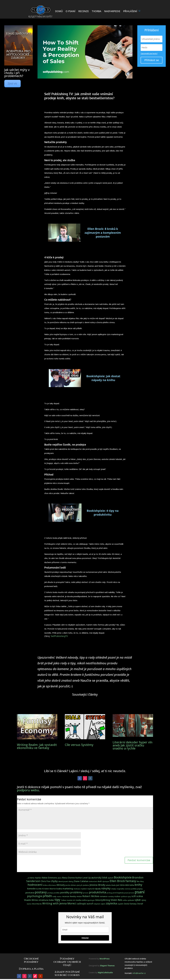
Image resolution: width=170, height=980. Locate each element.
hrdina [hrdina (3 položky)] (45, 885)
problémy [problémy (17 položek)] (76, 892)
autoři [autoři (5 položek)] (111, 878)
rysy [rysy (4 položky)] (129, 896)
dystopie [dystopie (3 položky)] (106, 881)
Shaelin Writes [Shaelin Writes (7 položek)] (31, 900)
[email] (85, 930)
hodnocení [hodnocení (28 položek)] (35, 885)
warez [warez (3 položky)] (29, 904)
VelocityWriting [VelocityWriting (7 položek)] (103, 900)
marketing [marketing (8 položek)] (68, 889)
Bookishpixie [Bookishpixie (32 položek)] (123, 877)
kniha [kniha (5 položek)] (132, 885)
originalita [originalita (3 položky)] (120, 889)
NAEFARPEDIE (112, 11)
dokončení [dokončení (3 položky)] (93, 881)
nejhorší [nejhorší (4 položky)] (91, 889)
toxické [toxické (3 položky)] (70, 900)
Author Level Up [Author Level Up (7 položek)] (83, 878)
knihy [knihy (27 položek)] (138, 885)
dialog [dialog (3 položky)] (71, 881)
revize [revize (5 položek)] (79, 896)
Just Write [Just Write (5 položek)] (120, 885)
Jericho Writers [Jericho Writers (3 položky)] (71, 885)
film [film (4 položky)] (138, 881)
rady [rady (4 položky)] (54, 896)
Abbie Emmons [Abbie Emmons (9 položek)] (49, 878)
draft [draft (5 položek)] (100, 881)
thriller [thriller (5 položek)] (51, 900)
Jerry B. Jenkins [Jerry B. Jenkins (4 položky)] (83, 885)
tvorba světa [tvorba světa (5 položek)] (81, 900)
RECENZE (84, 11)
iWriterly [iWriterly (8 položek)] (61, 885)
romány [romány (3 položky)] (111, 896)
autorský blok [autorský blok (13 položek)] (99, 878)
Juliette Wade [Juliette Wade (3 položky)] (111, 885)
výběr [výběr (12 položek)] (138, 900)
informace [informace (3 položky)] (52, 885)
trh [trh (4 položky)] (74, 900)
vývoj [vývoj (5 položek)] (144, 900)
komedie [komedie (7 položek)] (31, 889)
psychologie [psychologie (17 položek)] (35, 896)
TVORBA (96, 11)
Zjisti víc (12, 84)
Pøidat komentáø (139, 860)
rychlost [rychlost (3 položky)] (124, 896)
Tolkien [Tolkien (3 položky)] (64, 900)
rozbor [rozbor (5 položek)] (117, 896)
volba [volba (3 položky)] (125, 900)
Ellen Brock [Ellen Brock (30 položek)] (117, 881)
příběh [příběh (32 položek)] (47, 896)
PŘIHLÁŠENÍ (130, 11)
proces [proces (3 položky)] (86, 893)
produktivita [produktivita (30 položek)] (98, 892)
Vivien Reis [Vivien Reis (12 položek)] (116, 900)
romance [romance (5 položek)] (104, 896)
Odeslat (85, 938)
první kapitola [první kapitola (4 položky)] (118, 893)
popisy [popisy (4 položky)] (140, 889)
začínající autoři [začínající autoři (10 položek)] (85, 904)
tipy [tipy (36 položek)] (57, 900)
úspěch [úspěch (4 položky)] (120, 904)
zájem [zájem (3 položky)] (103, 904)
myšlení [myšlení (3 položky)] (84, 889)
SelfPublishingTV (59, 636)
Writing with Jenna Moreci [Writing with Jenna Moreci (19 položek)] (59, 903)
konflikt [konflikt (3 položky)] (39, 889)
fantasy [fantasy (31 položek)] (131, 881)
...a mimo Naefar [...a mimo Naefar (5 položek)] (34, 878)
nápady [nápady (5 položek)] (98, 889)
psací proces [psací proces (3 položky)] (129, 893)
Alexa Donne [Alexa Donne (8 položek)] (68, 878)
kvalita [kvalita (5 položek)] (59, 889)
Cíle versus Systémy (79, 745)
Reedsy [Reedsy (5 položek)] (73, 896)
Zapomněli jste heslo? (149, 54)
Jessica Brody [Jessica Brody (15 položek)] (97, 885)
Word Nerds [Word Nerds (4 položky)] (37, 904)
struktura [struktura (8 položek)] (43, 900)
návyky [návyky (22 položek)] (106, 888)
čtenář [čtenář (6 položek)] (140, 904)
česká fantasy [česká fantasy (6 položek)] (130, 904)
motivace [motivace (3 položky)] (77, 889)
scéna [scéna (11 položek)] (140, 896)
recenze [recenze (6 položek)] (66, 896)
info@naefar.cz (139, 973)
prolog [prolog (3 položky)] (109, 893)
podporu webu (28, 790)
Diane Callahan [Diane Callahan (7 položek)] (81, 881)
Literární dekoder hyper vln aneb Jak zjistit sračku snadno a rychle (133, 745)
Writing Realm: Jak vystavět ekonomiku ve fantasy (37, 746)
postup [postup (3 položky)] (50, 893)
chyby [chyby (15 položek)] (54, 881)
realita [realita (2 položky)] (59, 897)
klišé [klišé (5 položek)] (127, 885)
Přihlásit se (152, 60)
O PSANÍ (71, 11)
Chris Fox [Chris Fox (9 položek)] (45, 881)
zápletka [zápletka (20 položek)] (111, 903)
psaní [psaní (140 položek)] (140, 892)
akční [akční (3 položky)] (59, 878)
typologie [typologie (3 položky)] (91, 900)
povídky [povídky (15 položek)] (65, 892)
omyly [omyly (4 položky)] (114, 889)
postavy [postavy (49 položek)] (41, 892)
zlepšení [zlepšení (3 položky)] (97, 904)
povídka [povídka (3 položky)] (57, 893)
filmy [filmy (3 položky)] (142, 881)
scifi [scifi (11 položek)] (134, 896)
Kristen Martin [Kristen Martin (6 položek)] (49, 889)
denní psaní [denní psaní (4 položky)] (63, 881)
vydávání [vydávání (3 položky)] (131, 900)
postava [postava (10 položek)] (30, 892)
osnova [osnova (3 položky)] (128, 889)
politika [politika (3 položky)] (134, 889)
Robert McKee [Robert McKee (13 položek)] (91, 896)
